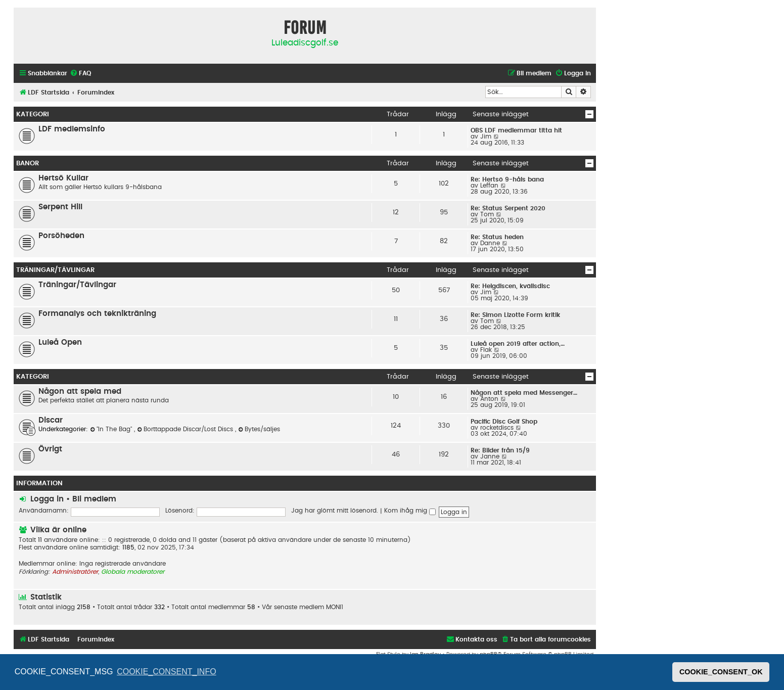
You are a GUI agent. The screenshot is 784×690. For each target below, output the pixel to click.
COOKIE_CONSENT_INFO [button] (166, 672)
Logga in (47, 499)
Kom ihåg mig (410, 511)
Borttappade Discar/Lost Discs (186, 429)
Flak (486, 350)
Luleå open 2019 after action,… (518, 344)
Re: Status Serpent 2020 (508, 208)
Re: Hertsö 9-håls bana (507, 179)
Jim (486, 136)
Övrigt (50, 449)
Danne (490, 243)
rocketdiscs (497, 428)
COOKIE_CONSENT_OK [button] (721, 672)
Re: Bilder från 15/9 (500, 450)
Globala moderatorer (133, 572)
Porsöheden (61, 236)
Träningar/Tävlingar (55, 270)
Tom (487, 214)
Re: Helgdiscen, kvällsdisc (510, 286)
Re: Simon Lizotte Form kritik (515, 315)
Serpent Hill (60, 207)
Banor (28, 163)
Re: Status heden (497, 237)
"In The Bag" (112, 429)
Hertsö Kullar (63, 178)
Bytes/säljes (259, 429)
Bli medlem (94, 499)
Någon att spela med (80, 392)
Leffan (489, 186)
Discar (51, 420)
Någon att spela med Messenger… (524, 393)
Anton (489, 399)
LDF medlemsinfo (72, 129)
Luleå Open (60, 342)
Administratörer (75, 572)
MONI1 (335, 607)
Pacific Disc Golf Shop (504, 422)
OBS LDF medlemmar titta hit (516, 130)
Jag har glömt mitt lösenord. (335, 511)
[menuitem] (80, 74)
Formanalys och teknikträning (97, 314)
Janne (490, 456)
